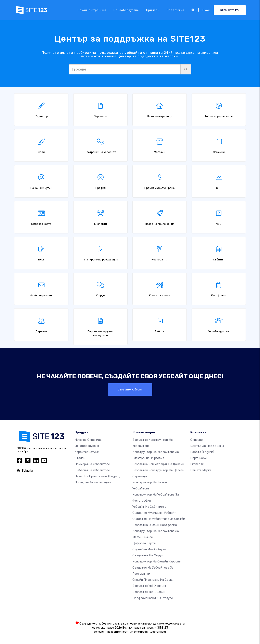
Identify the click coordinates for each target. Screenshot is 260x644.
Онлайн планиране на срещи (153, 580)
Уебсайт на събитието (149, 507)
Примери (153, 10)
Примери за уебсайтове (92, 464)
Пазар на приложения (97, 476)
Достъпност (158, 632)
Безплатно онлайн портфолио (155, 525)
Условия (99, 632)
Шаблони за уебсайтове (92, 470)
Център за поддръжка (207, 446)
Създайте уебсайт (130, 389)
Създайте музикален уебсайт (154, 513)
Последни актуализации (93, 482)
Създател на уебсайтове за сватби (159, 519)
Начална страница (92, 10)
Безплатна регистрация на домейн (158, 464)
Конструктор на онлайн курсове (157, 561)
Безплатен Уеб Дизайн (149, 592)
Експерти (197, 464)
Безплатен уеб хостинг (149, 586)
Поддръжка (175, 10)
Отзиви (80, 458)
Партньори (198, 458)
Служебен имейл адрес (150, 549)
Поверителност (117, 632)
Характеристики (87, 452)
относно (197, 440)
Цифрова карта (144, 543)
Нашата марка (201, 470)
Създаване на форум (148, 555)
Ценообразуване (126, 10)
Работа (202, 452)
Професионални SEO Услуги (153, 598)
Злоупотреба (139, 632)
